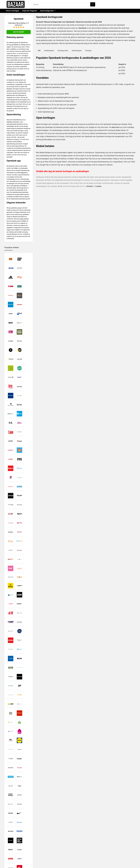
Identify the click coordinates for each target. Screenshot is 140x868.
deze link (115, 127)
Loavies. (99, 186)
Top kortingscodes (47, 11)
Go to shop (19, 32)
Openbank (82, 28)
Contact (52, 853)
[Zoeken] (93, 4)
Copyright (53, 849)
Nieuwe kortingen (12, 11)
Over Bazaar (54, 851)
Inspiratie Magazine (29, 11)
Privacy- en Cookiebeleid (58, 847)
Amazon (90, 186)
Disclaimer (53, 845)
